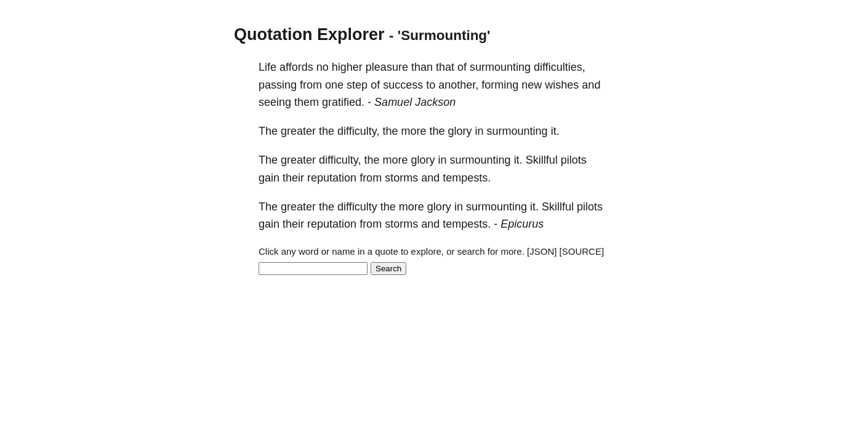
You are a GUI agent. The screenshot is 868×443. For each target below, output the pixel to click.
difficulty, (358, 131)
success (403, 85)
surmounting (500, 67)
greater (298, 131)
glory (460, 131)
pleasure (387, 67)
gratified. (343, 102)
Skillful (542, 160)
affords (296, 67)
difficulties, (560, 67)
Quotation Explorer (309, 34)
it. (555, 131)
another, (458, 85)
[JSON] (542, 251)
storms (401, 178)
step (357, 85)
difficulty (357, 207)
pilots (574, 160)
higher (347, 67)
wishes (562, 85)
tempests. (467, 178)
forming (500, 85)
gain (269, 178)
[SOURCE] (582, 251)
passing (278, 85)
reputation (332, 178)
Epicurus (522, 224)
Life (267, 67)
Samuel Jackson (415, 102)
